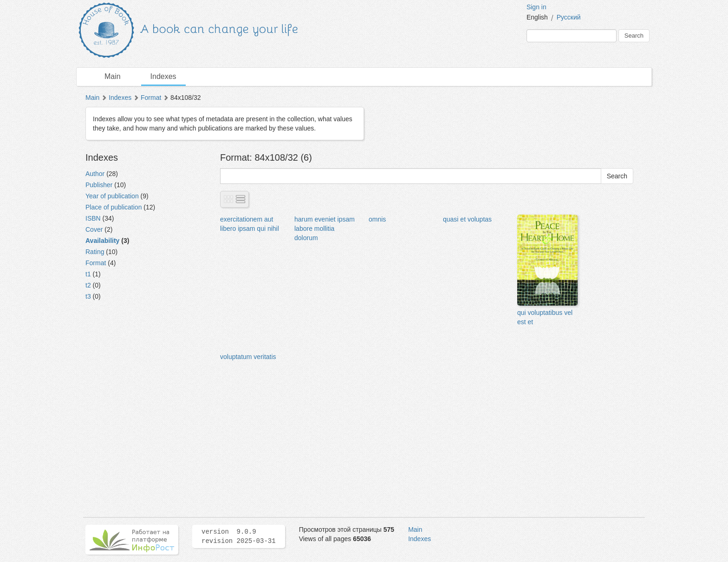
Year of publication (112, 196)
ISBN (93, 218)
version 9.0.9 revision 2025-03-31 (239, 536)
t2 (88, 285)
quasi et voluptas (467, 219)
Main (113, 76)
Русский (569, 17)
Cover (94, 229)
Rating (95, 252)
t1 (88, 274)
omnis (377, 219)
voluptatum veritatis (248, 357)
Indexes (163, 76)
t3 (88, 296)
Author (95, 174)
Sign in (536, 7)
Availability (102, 241)
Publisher (99, 185)
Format (151, 98)
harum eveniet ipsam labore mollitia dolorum (325, 229)
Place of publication (114, 207)
